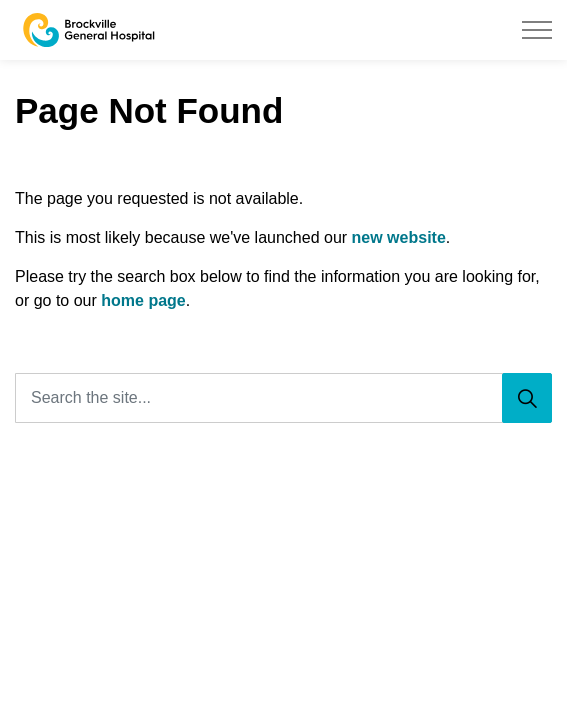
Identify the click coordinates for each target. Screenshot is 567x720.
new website (399, 237)
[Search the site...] (283, 398)
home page (143, 300)
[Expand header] (537, 30)
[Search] (527, 398)
